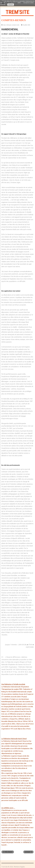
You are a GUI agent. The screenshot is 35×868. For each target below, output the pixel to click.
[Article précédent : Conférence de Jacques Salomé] (8, 852)
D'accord (11, 5)
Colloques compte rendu (13, 25)
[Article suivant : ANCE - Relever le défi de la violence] (28, 852)
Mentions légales (19, 867)
